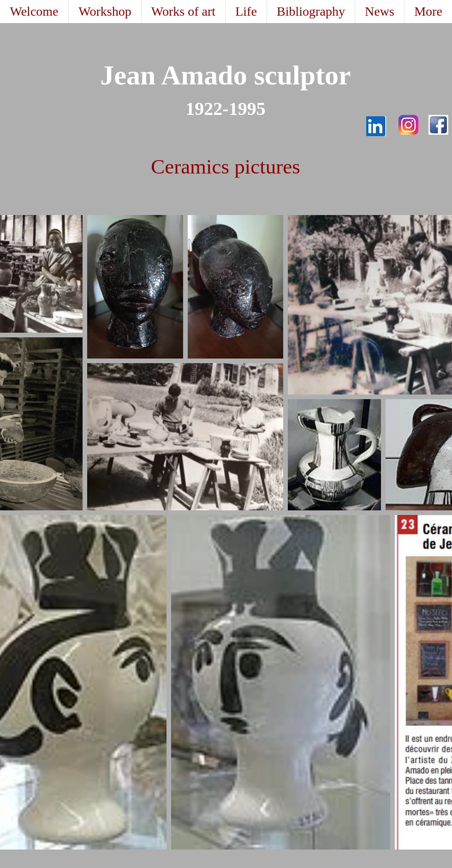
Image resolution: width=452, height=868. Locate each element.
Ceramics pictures (226, 167)
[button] (183, 12)
